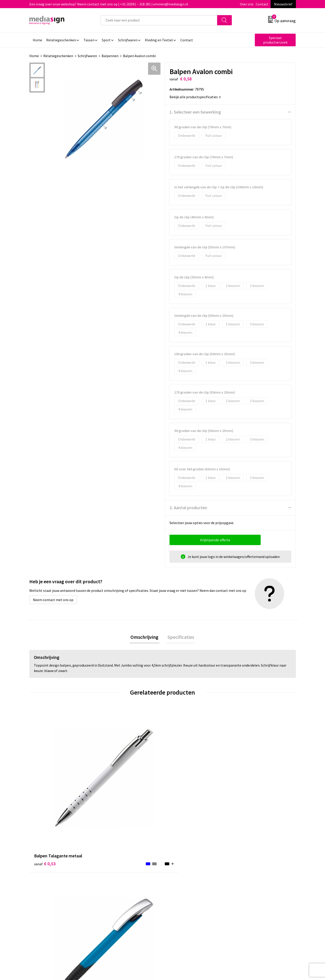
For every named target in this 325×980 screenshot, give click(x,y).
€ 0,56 (111, 788)
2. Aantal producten (188, 507)
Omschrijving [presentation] (146, 637)
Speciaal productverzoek (275, 40)
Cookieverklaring (247, 864)
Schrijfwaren (87, 56)
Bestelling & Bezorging (186, 864)
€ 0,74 (178, 788)
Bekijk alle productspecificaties (195, 97)
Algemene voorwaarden (252, 857)
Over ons (247, 4)
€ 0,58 (245, 781)
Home (34, 56)
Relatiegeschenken (58, 56)
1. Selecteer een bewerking (195, 112)
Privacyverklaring (247, 871)
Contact (262, 4)
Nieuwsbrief (283, 4)
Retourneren (178, 871)
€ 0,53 (45, 781)
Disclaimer (242, 877)
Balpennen (110, 56)
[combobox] (159, 20)
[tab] (146, 638)
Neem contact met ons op (53, 600)
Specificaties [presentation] (180, 637)
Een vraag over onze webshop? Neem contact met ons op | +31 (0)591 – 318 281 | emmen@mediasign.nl (109, 4)
